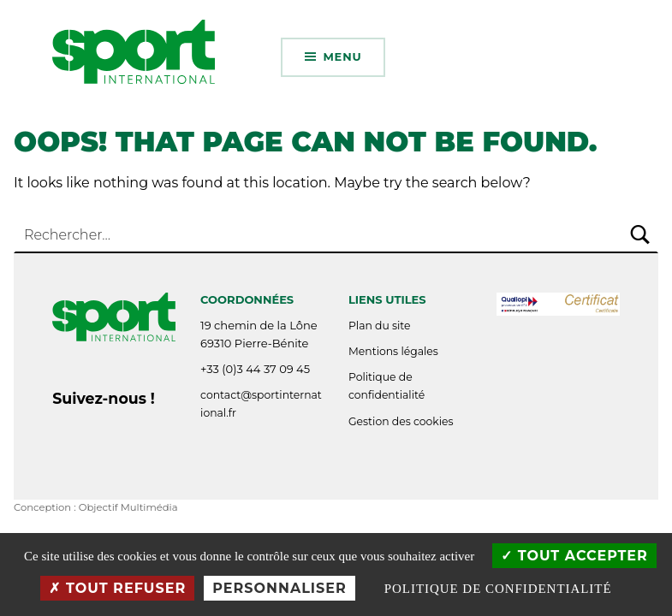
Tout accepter (574, 556)
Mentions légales (393, 351)
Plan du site (380, 326)
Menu (342, 56)
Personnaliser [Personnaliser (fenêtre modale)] (280, 588)
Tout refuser (117, 588)
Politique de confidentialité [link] (498, 589)
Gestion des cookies (401, 421)
